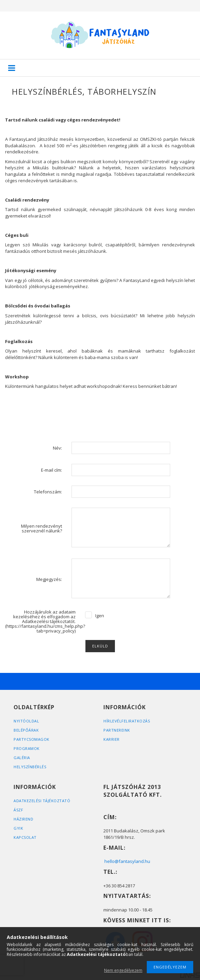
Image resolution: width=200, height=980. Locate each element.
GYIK (18, 828)
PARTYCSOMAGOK (32, 739)
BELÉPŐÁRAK (26, 730)
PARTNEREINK (117, 730)
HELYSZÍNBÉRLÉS (30, 767)
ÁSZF (18, 810)
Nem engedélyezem (123, 970)
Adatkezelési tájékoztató (42, 801)
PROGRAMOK (27, 748)
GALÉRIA (22, 758)
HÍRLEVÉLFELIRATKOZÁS (127, 721)
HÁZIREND (23, 819)
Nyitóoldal (26, 721)
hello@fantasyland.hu (127, 861)
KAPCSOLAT (25, 837)
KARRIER (112, 739)
